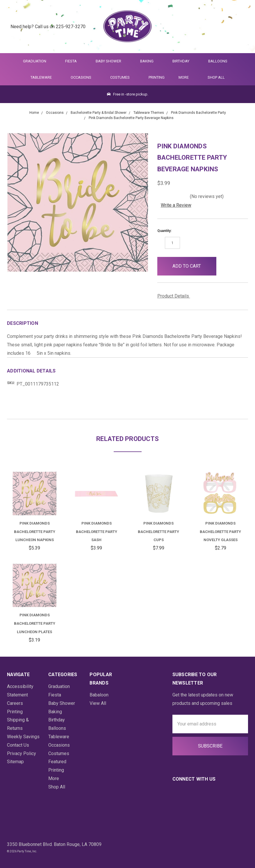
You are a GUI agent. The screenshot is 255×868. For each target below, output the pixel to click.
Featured (57, 762)
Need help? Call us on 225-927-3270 (48, 26)
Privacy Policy (22, 753)
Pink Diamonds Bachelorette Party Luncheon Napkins (35, 532)
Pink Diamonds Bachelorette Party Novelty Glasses (220, 532)
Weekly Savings (23, 737)
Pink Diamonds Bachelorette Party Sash (97, 532)
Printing (157, 77)
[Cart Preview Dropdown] (241, 27)
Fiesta (73, 61)
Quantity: (164, 231)
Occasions (83, 77)
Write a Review (176, 205)
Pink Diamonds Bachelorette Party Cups (158, 532)
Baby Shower (111, 61)
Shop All (216, 77)
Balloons (220, 61)
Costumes (122, 77)
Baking (149, 61)
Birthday (183, 61)
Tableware (44, 77)
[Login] (227, 27)
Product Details (175, 296)
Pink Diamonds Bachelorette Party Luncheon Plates (35, 623)
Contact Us (18, 745)
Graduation (37, 61)
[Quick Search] (213, 27)
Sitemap (15, 762)
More (183, 77)
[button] (226, 266)
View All (98, 703)
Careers (15, 703)
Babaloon (99, 695)
